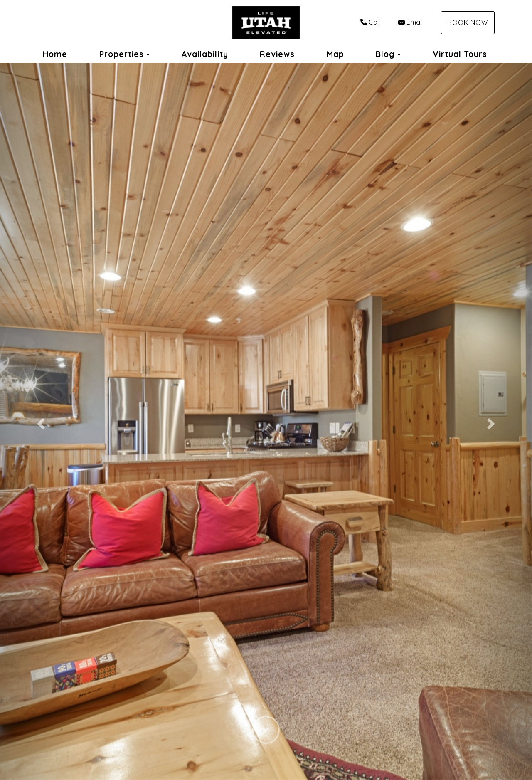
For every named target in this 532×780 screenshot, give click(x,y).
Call (370, 22)
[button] (40, 421)
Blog (385, 54)
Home (55, 54)
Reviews (277, 54)
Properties (122, 54)
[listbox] (266, 421)
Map (335, 54)
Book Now (468, 22)
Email (410, 22)
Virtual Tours (460, 54)
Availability (205, 54)
